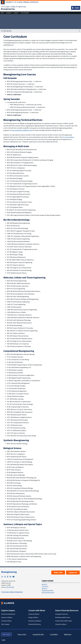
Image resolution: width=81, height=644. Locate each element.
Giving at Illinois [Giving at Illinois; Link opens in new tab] (33, 617)
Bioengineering (9, 572)
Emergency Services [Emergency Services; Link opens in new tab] (62, 614)
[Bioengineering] (8, 9)
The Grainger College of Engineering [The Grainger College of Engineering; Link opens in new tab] (13, 7)
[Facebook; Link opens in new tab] (8, 577)
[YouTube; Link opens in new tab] (13, 577)
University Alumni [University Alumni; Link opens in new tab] (34, 614)
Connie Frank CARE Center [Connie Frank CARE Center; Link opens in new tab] (64, 621)
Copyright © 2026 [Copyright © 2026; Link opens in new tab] (38, 634)
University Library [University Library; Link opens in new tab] (61, 624)
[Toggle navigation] (76, 8)
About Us (44, 584)
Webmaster (68, 634)
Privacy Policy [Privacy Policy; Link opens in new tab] (22, 634)
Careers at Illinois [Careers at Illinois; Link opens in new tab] (7, 617)
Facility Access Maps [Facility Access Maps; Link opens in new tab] (48, 590)
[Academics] (9, 13)
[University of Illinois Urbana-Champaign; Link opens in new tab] (20, 2)
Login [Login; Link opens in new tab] (3, 640)
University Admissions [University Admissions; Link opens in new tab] (8, 614)
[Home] (2, 13)
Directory (45, 588)
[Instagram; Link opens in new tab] (5, 577)
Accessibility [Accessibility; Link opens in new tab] (54, 634)
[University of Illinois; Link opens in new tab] (8, 603)
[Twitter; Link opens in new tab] (2, 577)
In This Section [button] (6, 31)
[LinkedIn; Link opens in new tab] (10, 577)
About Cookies (6, 634)
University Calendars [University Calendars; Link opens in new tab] (35, 621)
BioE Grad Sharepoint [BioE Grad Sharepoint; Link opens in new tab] (48, 592)
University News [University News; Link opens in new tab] (6, 621)
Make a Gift (58, 572)
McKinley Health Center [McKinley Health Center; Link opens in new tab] (63, 617)
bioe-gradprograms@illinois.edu (22, 130)
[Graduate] (16, 13)
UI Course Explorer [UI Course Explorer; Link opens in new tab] (68, 137)
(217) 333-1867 (10, 587)
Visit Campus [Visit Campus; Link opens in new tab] (5, 624)
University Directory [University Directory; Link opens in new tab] (35, 624)
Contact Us (73, 572)
